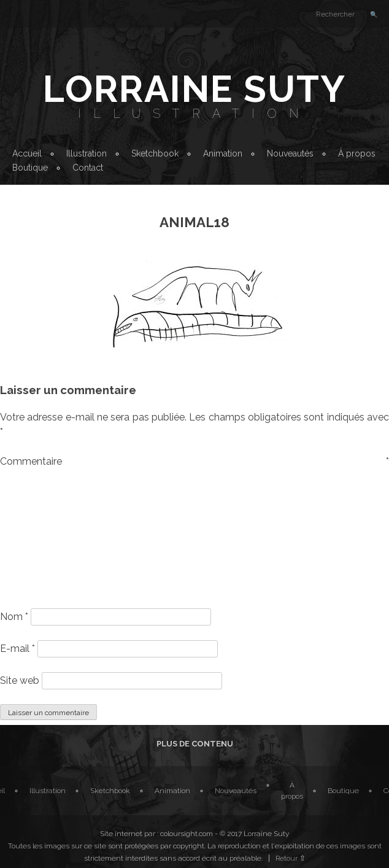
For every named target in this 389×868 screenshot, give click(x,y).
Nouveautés (290, 153)
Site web (20, 680)
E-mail (17, 649)
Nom (14, 617)
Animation (223, 153)
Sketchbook (155, 153)
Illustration (194, 114)
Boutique (30, 168)
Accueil (27, 153)
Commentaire (194, 461)
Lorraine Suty (194, 89)
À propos (357, 153)
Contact (88, 168)
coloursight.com (187, 834)
